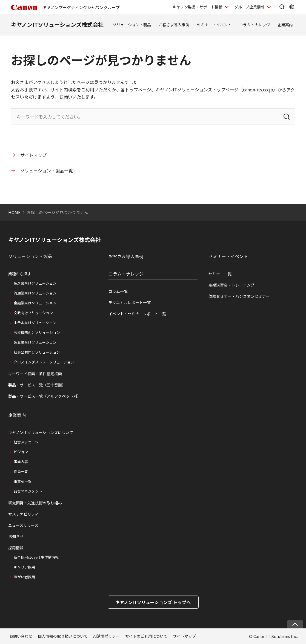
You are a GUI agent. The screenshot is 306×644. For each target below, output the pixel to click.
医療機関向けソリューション (37, 332)
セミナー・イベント (214, 25)
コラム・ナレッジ (254, 25)
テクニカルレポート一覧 (130, 302)
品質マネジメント (28, 491)
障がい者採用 (24, 577)
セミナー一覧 (220, 274)
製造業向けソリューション (35, 283)
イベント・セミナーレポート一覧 (137, 314)
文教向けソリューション (33, 313)
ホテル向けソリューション (35, 323)
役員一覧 (21, 471)
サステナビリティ (23, 514)
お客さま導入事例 (174, 25)
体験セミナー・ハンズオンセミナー (239, 296)
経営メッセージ (26, 442)
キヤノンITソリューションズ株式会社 (57, 24)
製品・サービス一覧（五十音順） (37, 385)
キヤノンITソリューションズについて (41, 432)
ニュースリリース (23, 525)
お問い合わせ (21, 636)
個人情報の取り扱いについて (63, 636)
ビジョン (21, 452)
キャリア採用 (24, 567)
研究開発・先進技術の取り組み (35, 503)
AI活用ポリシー (106, 636)
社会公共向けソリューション (37, 352)
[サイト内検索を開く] (282, 7)
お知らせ (16, 536)
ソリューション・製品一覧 (47, 171)
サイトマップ (33, 155)
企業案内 (285, 25)
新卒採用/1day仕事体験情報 (36, 557)
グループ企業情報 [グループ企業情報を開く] (249, 7)
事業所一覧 (23, 481)
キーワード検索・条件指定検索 (35, 374)
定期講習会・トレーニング (231, 285)
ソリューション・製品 (132, 25)
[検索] (287, 117)
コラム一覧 (118, 291)
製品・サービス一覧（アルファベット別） (45, 396)
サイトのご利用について (146, 636)
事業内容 (21, 462)
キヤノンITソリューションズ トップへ (153, 602)
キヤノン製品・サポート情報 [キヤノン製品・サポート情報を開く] (198, 7)
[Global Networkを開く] (292, 7)
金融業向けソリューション (35, 303)
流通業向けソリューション (35, 293)
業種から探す (20, 274)
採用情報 (16, 548)
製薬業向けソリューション (35, 342)
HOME (14, 212)
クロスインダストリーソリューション (44, 362)
